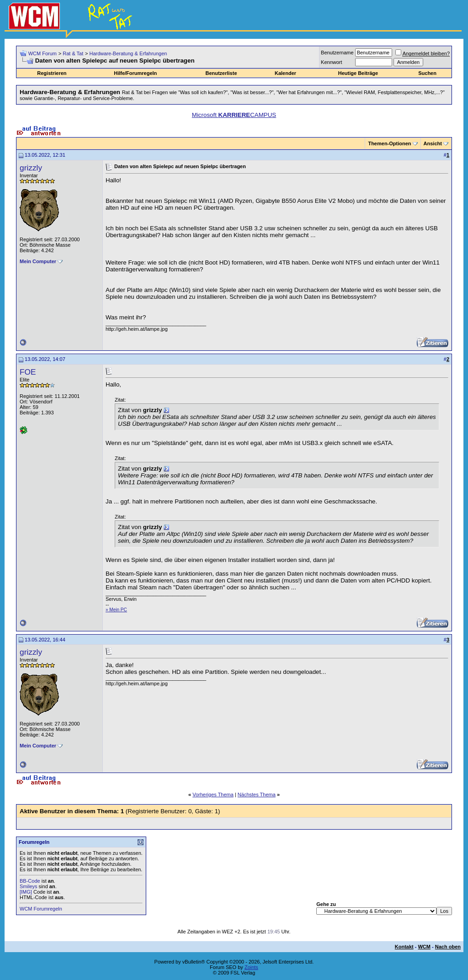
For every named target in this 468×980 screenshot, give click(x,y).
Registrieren (52, 73)
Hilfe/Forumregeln (135, 73)
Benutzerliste (221, 73)
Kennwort (331, 62)
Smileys (29, 886)
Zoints (251, 967)
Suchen (427, 73)
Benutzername (337, 53)
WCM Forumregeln (41, 909)
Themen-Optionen (389, 143)
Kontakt (404, 947)
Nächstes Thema (257, 795)
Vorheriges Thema (213, 795)
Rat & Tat (73, 53)
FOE (28, 372)
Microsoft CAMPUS (234, 115)
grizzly (31, 168)
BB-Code (30, 881)
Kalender (285, 73)
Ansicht (433, 143)
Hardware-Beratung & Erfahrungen (128, 53)
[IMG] (26, 892)
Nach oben (448, 947)
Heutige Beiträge (358, 73)
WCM (424, 947)
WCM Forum (43, 53)
